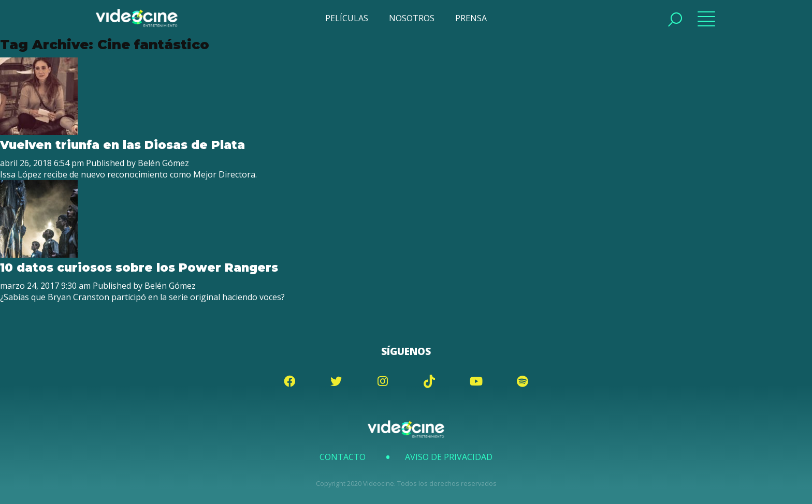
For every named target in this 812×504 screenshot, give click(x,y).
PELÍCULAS (347, 18)
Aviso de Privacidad (449, 457)
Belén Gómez (163, 163)
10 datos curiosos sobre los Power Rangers (139, 268)
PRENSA (471, 18)
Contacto (343, 457)
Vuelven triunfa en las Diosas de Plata (122, 145)
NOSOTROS (412, 18)
